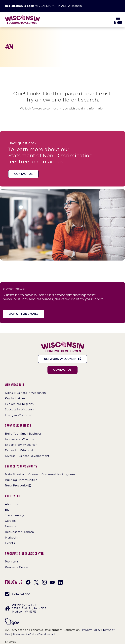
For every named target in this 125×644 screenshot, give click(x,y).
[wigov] (12, 619)
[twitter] (36, 582)
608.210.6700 (21, 594)
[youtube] (52, 582)
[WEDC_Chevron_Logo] (22, 16)
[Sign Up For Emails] (23, 314)
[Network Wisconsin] (63, 359)
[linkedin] (60, 582)
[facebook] (28, 582)
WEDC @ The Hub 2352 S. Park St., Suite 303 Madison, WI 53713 (29, 608)
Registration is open (20, 6)
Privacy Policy (91, 630)
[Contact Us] (23, 174)
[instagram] (44, 582)
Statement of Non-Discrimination (35, 634)
